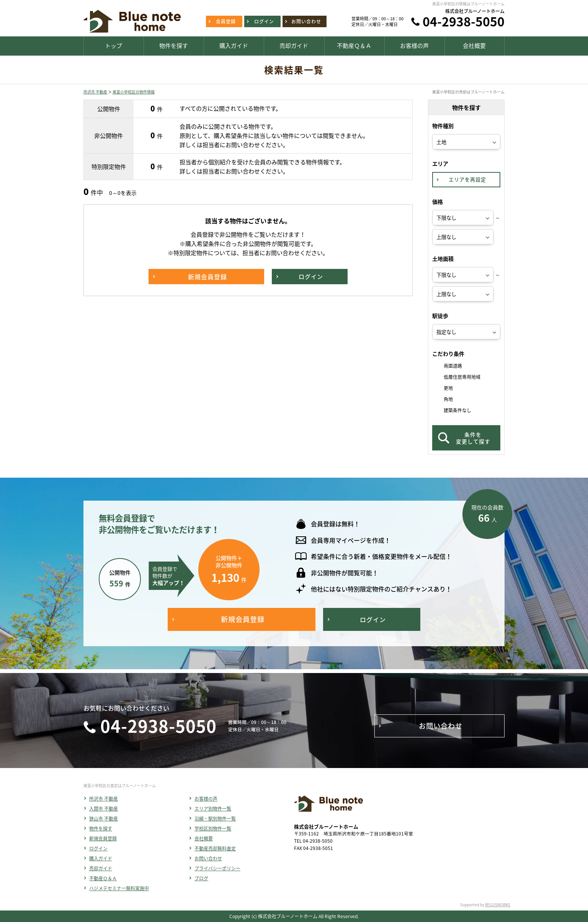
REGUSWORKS (498, 905)
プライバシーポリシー (217, 868)
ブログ (201, 878)
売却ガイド (101, 868)
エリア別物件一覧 (213, 809)
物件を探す (101, 829)
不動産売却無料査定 (215, 848)
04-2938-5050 (464, 21)
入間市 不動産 (104, 809)
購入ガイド (101, 858)
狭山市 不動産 (104, 819)
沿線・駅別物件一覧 (215, 819)
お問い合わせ (208, 858)
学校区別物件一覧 (213, 829)
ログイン (98, 848)
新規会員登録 (103, 838)
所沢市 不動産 (95, 92)
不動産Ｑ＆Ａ (103, 878)
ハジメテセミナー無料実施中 (119, 888)
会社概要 (204, 838)
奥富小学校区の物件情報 (134, 92)
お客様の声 (206, 799)
